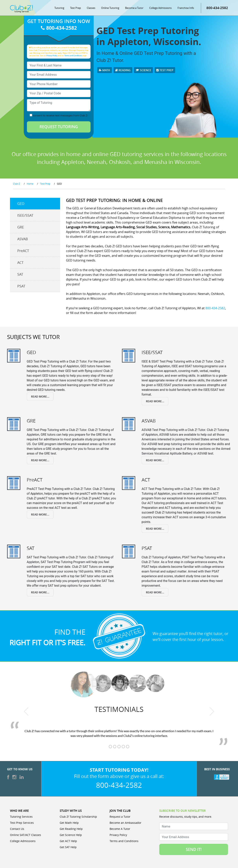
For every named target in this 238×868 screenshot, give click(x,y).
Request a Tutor (120, 817)
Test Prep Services (22, 823)
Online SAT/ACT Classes (26, 835)
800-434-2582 (217, 8)
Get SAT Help (68, 847)
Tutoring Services (21, 817)
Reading (123, 70)
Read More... (40, 396)
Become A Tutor (120, 829)
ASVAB (23, 239)
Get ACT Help (68, 841)
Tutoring (59, 8)
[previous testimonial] (26, 711)
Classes (91, 8)
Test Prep (76, 8)
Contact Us (17, 829)
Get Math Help (69, 823)
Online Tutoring (110, 8)
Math (105, 70)
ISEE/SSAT (25, 215)
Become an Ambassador (125, 823)
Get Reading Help (71, 829)
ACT (20, 262)
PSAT (21, 286)
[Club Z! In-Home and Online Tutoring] (21, 9)
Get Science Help (71, 835)
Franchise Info (186, 8)
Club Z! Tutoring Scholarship (78, 817)
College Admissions (160, 8)
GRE (21, 227)
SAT (20, 274)
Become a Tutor (134, 8)
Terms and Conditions (73, 56)
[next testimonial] (212, 711)
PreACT (23, 251)
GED (21, 203)
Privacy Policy (52, 56)
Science (143, 70)
